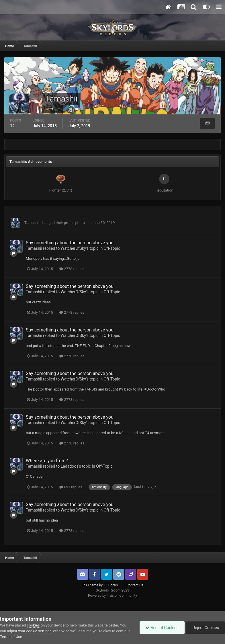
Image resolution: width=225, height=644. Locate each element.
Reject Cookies (205, 628)
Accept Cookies (162, 628)
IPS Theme (90, 585)
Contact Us (135, 585)
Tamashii (32, 223)
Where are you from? (47, 461)
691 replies (71, 487)
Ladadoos (70, 466)
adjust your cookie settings (29, 631)
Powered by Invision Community (112, 596)
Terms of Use (11, 637)
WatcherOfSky (73, 248)
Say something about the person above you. (70, 243)
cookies (33, 625)
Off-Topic (112, 248)
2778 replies (72, 269)
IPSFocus (111, 585)
